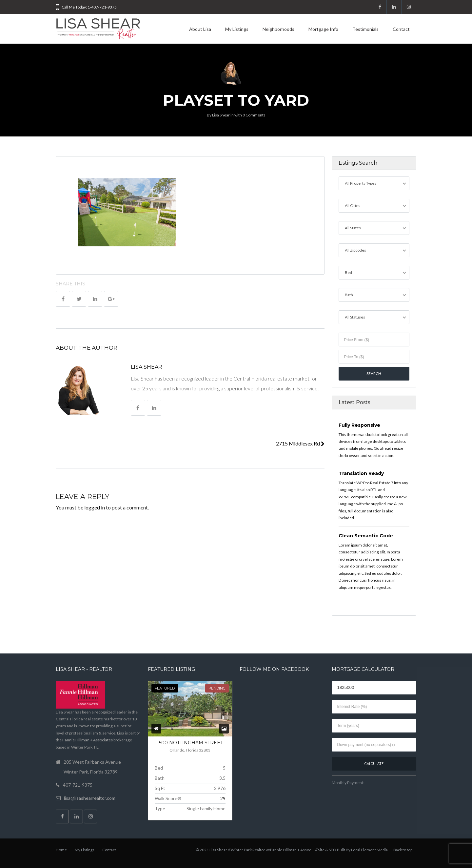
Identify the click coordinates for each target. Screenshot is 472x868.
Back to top (403, 850)
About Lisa (200, 29)
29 (223, 798)
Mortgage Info (323, 29)
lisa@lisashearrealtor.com (90, 798)
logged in (95, 507)
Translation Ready (361, 473)
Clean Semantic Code (366, 536)
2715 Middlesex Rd (300, 443)
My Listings (237, 29)
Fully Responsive (359, 425)
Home (61, 850)
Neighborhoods (278, 29)
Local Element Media (369, 850)
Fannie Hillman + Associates (88, 740)
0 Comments (254, 115)
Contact (401, 29)
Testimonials (365, 29)
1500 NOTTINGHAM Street (190, 743)
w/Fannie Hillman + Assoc (288, 850)
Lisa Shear (221, 115)
